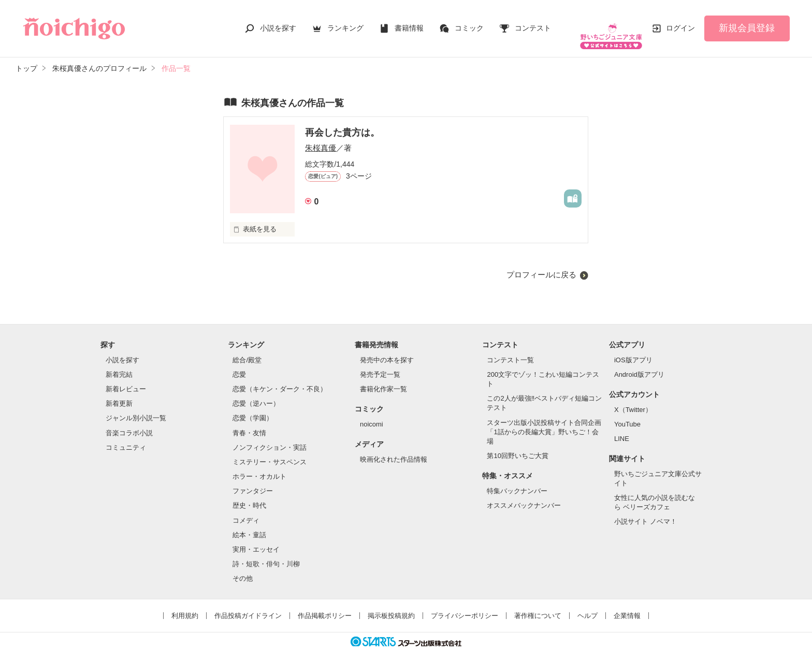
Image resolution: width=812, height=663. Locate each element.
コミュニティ (126, 437)
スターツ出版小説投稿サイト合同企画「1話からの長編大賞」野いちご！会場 (544, 422)
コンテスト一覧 (510, 350)
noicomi (372, 414)
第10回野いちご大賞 (517, 445)
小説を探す (278, 23)
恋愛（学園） (253, 408)
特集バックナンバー (517, 481)
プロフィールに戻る (541, 264)
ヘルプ (588, 605)
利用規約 (185, 605)
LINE (622, 428)
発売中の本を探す (387, 350)
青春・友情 (249, 423)
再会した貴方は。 (342, 122)
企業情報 (627, 605)
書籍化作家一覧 (383, 379)
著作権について (538, 605)
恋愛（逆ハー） (256, 393)
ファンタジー (253, 481)
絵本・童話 (249, 525)
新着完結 (119, 364)
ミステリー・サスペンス (270, 452)
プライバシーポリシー (465, 605)
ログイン (680, 23)
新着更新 (119, 393)
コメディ (246, 510)
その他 (243, 568)
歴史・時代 (249, 495)
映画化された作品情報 (394, 449)
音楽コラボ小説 (129, 423)
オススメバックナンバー (524, 495)
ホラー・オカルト (259, 466)
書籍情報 (409, 23)
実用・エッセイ (256, 539)
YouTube (627, 414)
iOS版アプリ (633, 350)
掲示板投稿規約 (391, 605)
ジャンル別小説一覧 (136, 408)
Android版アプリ (639, 364)
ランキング (345, 23)
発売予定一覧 (380, 364)
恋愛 (239, 364)
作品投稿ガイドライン (248, 605)
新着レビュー (126, 379)
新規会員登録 (747, 23)
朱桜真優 (321, 137)
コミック (469, 23)
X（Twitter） (633, 399)
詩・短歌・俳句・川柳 (266, 554)
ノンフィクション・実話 (270, 437)
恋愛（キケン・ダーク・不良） (280, 379)
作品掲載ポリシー (325, 605)
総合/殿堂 (247, 350)
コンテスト (533, 23)
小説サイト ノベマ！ (646, 511)
